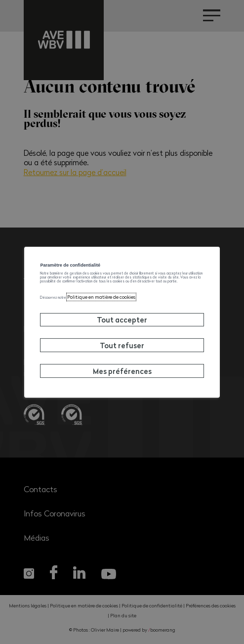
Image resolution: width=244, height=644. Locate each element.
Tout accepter (122, 349)
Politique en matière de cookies (143, 325)
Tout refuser (122, 374)
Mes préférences (122, 400)
